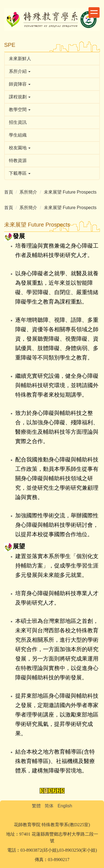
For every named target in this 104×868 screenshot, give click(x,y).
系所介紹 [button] (20, 71)
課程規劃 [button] (20, 97)
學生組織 (18, 135)
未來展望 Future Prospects (70, 192)
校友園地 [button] (20, 148)
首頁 (9, 192)
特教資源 (18, 160)
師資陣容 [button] (20, 84)
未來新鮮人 (20, 59)
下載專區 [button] (20, 173)
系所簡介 (28, 192)
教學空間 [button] (20, 110)
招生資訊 (18, 122)
